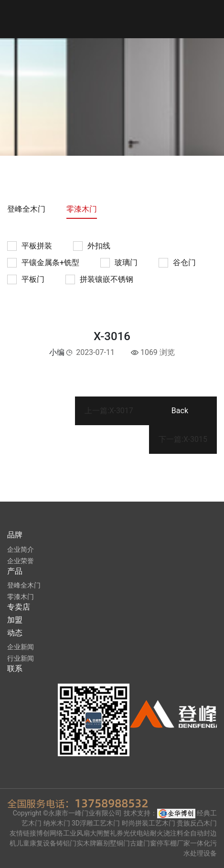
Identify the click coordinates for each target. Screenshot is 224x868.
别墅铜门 (117, 843)
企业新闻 (21, 647)
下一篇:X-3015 (183, 439)
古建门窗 (143, 843)
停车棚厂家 (173, 843)
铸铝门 (66, 843)
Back (180, 411)
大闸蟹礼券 (107, 833)
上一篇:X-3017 (109, 411)
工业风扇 (76, 833)
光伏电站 (137, 833)
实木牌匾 (90, 843)
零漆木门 (82, 209)
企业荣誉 (21, 561)
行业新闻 (21, 658)
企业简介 (21, 549)
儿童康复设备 (36, 843)
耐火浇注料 (167, 833)
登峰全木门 (26, 209)
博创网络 (50, 833)
